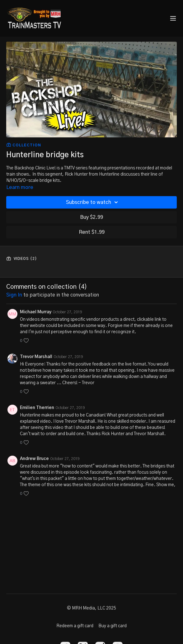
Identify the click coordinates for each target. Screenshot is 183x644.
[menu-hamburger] (173, 18)
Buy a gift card (113, 626)
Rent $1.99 (92, 232)
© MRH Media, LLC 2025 (91, 608)
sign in (14, 295)
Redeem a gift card (75, 626)
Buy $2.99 (91, 217)
